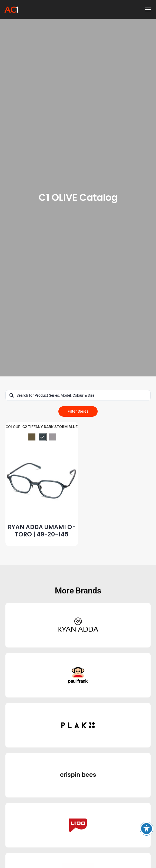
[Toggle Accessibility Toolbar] (147, 829)
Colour (13, 427)
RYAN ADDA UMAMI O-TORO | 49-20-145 (42, 531)
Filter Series (78, 411)
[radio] (32, 437)
